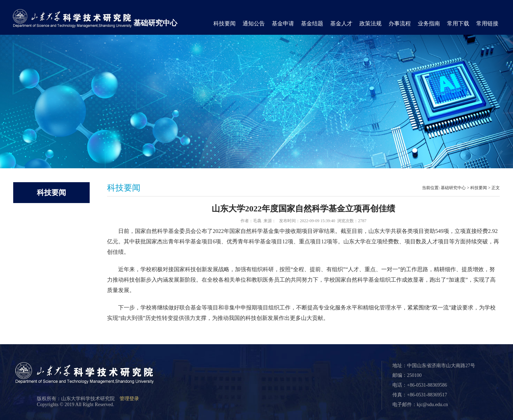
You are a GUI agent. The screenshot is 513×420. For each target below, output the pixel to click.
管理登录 (129, 399)
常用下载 (458, 23)
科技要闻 (225, 23)
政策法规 (370, 23)
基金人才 (341, 23)
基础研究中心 (155, 23)
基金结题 (312, 23)
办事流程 (400, 23)
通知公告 (254, 23)
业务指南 (429, 23)
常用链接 (487, 23)
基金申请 (283, 23)
